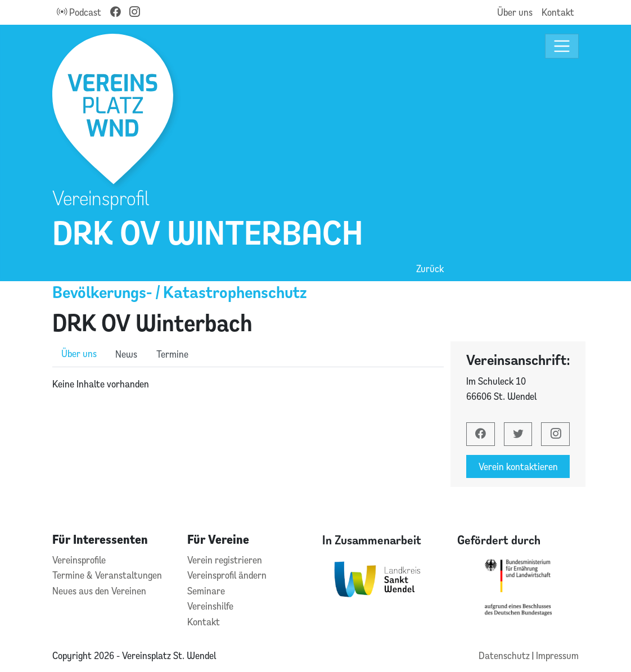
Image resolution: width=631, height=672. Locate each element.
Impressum (557, 655)
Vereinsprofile (79, 560)
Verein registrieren (225, 560)
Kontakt (558, 12)
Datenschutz (505, 655)
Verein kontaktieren (518, 466)
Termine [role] (172, 354)
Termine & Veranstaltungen (107, 575)
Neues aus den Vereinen (99, 591)
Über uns (515, 12)
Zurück (430, 269)
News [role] (126, 354)
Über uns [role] (79, 353)
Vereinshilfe (210, 606)
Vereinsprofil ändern (227, 575)
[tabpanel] (248, 384)
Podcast (79, 12)
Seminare (206, 591)
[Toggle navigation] (562, 46)
